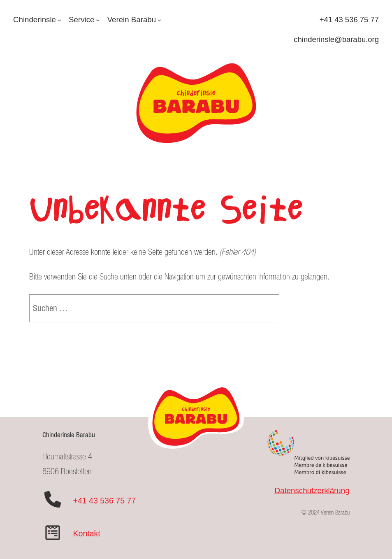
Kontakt (86, 533)
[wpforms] (53, 533)
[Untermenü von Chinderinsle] (59, 20)
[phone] (53, 499)
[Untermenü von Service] (98, 20)
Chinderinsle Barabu (69, 435)
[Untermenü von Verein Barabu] (159, 20)
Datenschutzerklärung (312, 490)
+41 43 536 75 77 (104, 501)
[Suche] (260, 308)
